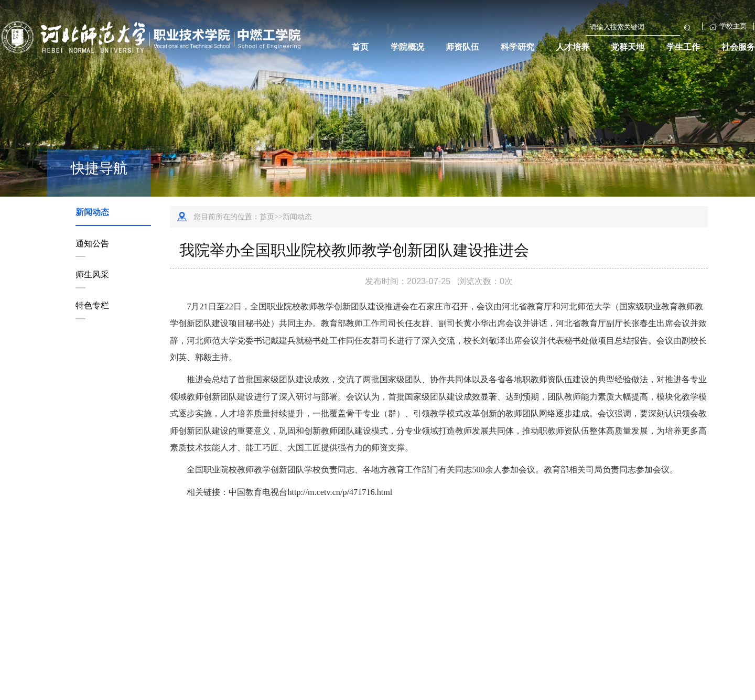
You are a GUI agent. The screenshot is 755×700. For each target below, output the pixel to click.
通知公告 (92, 243)
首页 (267, 217)
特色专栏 (92, 305)
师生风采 (92, 274)
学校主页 (728, 26)
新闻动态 (92, 212)
